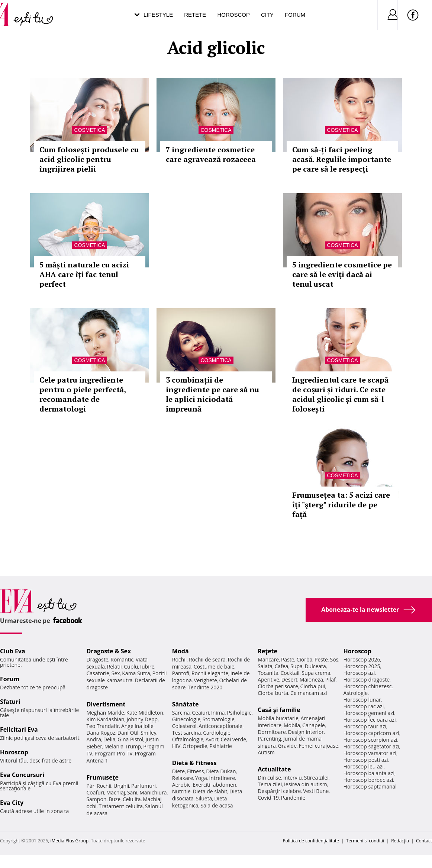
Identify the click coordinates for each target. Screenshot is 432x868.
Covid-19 (268, 798)
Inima (218, 713)
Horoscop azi (359, 673)
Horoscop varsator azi (370, 753)
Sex (116, 673)
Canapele (314, 725)
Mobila (292, 725)
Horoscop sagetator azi (371, 746)
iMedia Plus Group (69, 841)
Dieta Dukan (221, 771)
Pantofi (181, 673)
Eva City (12, 803)
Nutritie (181, 791)
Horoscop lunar (362, 700)
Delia (109, 739)
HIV (176, 746)
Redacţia (400, 841)
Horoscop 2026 (362, 659)
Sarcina (181, 713)
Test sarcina (187, 733)
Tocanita (268, 673)
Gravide (287, 746)
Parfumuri (144, 786)
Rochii (104, 786)
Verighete (205, 680)
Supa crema (316, 673)
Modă (180, 651)
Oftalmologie (188, 739)
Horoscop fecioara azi (370, 720)
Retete (195, 15)
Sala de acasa (217, 805)
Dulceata (315, 666)
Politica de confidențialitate (311, 841)
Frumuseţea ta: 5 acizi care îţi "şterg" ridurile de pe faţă (341, 505)
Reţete (267, 651)
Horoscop (233, 15)
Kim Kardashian (105, 719)
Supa (296, 666)
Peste (321, 659)
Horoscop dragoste (367, 680)
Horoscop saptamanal (370, 786)
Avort (212, 739)
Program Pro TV (114, 753)
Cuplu (131, 667)
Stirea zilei (316, 778)
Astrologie (356, 693)
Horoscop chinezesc (368, 686)
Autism (266, 752)
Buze (115, 799)
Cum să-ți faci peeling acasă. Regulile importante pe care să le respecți (342, 159)
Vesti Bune (316, 791)
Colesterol (184, 726)
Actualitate (274, 769)
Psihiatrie (221, 746)
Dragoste (97, 659)
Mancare (268, 659)
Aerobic (181, 785)
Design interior (306, 732)
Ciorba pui (313, 686)
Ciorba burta (273, 693)
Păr (90, 786)
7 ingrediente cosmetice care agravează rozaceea (211, 154)
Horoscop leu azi (364, 766)
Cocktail (290, 673)
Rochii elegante (210, 673)
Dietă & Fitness (194, 763)
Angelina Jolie (137, 726)
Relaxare (183, 778)
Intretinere (222, 778)
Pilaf (331, 680)
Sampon (96, 799)
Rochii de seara (207, 659)
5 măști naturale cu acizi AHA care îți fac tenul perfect (84, 274)
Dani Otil (128, 733)
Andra (94, 739)
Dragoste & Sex (109, 651)
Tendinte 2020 (205, 687)
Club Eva (13, 651)
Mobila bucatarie (278, 718)
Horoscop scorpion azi (370, 740)
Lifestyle (158, 15)
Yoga (201, 778)
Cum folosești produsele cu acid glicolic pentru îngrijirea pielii (89, 159)
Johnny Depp (142, 719)
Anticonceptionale (220, 726)
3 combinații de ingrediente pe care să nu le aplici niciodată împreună (212, 394)
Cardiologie (217, 733)
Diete (178, 771)
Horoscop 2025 (362, 666)
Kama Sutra (136, 673)
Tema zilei (270, 784)
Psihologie (239, 713)
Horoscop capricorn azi (371, 733)
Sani (132, 792)
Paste (288, 659)
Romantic (122, 659)
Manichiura (153, 792)
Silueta (204, 798)
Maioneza (311, 680)
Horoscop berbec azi (368, 780)
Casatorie (98, 673)
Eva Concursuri (22, 775)
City (267, 15)
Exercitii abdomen (214, 785)
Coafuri (95, 792)
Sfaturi (10, 702)
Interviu (293, 778)
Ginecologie (186, 719)
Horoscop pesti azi (366, 760)
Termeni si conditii (365, 841)
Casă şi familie (279, 710)
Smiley (149, 733)
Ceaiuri (200, 713)
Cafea (281, 666)
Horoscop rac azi (364, 706)
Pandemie (293, 798)
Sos (334, 659)
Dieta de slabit (210, 791)
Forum (295, 15)
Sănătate (186, 704)
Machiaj (116, 792)
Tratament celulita (121, 806)
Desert (289, 680)
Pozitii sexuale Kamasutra (126, 677)
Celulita (132, 799)
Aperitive (268, 680)
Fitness (196, 771)
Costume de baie (214, 667)
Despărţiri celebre (279, 791)
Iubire (147, 667)
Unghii (121, 786)
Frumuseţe (102, 777)
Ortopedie (195, 746)
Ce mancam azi (309, 693)
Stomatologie (219, 719)
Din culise (269, 778)
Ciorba (304, 659)
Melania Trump (123, 746)
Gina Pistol (130, 739)
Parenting (269, 739)
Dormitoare (272, 732)
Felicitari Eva (19, 729)
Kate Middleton (145, 713)
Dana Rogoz (101, 733)
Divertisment (106, 704)
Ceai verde (233, 739)
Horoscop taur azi (365, 726)
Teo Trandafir (103, 726)
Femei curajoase (319, 746)
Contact (424, 841)
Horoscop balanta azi (369, 773)
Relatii (115, 667)
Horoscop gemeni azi (369, 713)
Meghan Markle (105, 713)
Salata (265, 666)
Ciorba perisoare (278, 686)
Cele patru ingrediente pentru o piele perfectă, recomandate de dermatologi (83, 394)
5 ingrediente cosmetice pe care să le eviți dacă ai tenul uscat (342, 274)
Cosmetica (89, 130)
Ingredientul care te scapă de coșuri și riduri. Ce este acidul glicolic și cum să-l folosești (340, 394)
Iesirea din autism (306, 784)
